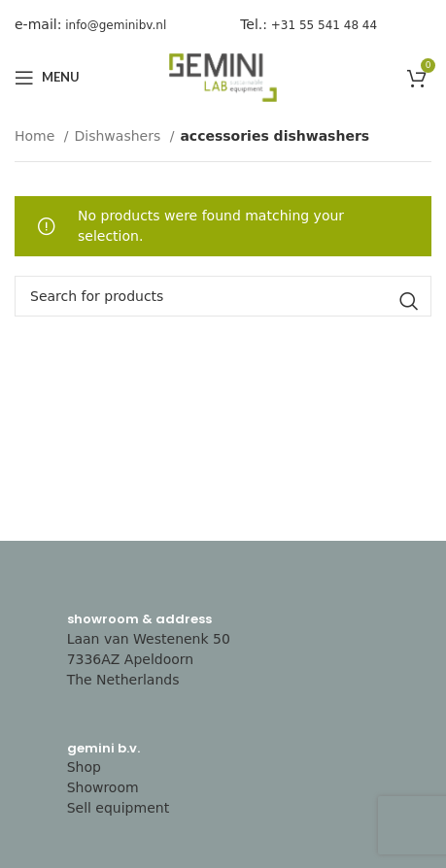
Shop (84, 767)
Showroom (103, 787)
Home (37, 136)
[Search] (223, 296)
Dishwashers (120, 136)
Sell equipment (119, 808)
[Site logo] (223, 77)
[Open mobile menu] (47, 78)
